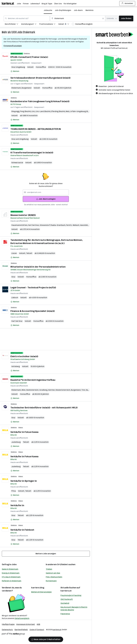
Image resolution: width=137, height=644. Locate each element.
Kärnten (52, 390)
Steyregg (16, 111)
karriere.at (66, 591)
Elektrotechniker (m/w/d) (24, 356)
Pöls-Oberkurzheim (54, 577)
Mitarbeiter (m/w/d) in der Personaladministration (38, 267)
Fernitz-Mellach (73, 225)
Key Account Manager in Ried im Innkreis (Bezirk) (74, 608)
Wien (24, 390)
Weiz (68, 111)
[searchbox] (46, 192)
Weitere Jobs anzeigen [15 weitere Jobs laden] (46, 554)
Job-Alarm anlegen (46, 199)
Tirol (84, 390)
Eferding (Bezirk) (58, 111)
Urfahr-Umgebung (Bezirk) (81, 111)
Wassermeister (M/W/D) (23, 215)
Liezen (14, 253)
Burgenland (27, 88)
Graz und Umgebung (20, 139)
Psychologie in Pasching (71, 595)
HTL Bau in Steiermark (11, 577)
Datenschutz (7, 630)
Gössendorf (45, 225)
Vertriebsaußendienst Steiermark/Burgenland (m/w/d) (40, 78)
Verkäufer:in (17, 505)
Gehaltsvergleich (22, 618)
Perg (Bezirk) (26, 111)
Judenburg (16, 442)
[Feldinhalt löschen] (103, 18)
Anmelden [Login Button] (127, 3)
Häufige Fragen (8, 624)
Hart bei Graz (34, 225)
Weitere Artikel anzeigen (41, 592)
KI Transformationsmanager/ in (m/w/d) (32, 153)
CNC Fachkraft (67, 599)
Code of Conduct (37, 630)
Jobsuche (48, 10)
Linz (34, 111)
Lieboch (15, 298)
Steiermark (29, 32)
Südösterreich (33, 390)
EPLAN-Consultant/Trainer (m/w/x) (29, 57)
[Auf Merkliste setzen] (15, 71)
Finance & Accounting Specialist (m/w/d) (33, 311)
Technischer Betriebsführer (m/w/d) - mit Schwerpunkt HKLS (44, 408)
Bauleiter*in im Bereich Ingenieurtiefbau (33, 380)
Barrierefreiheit (21, 630)
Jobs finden (126, 18)
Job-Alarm (78, 10)
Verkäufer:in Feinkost (22, 530)
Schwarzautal (17, 163)
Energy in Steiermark (11, 573)
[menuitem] (13, 24)
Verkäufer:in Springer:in (24, 481)
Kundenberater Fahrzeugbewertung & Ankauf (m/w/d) (40, 101)
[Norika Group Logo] (13, 634)
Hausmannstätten (20, 225)
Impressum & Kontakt (26, 624)
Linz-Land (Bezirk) (43, 111)
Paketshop (65, 614)
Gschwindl (65, 603)
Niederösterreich (63, 390)
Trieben (49, 569)
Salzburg (90, 390)
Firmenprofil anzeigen (13, 46)
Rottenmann (51, 581)
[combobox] (27, 18)
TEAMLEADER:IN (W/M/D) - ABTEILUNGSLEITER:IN (36, 129)
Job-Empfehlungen (63, 10)
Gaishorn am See (53, 573)
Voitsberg (16, 366)
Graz (13, 277)
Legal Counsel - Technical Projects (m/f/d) (33, 288)
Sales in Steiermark (10, 569)
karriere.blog (38, 588)
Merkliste (89, 10)
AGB (38, 624)
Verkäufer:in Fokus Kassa (24, 432)
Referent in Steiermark (12, 581)
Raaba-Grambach (58, 225)
